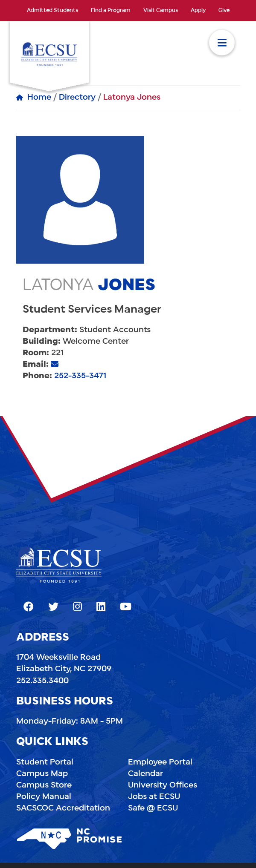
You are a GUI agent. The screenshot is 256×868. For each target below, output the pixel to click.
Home (39, 98)
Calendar (145, 774)
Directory (77, 98)
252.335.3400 (42, 681)
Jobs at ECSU (154, 797)
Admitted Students (52, 11)
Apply (198, 11)
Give (224, 11)
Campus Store (44, 785)
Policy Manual (44, 797)
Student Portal (45, 762)
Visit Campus (161, 11)
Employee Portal (160, 762)
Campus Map (42, 774)
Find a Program (111, 11)
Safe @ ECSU (153, 808)
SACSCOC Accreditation (63, 808)
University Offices (163, 785)
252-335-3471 (80, 376)
